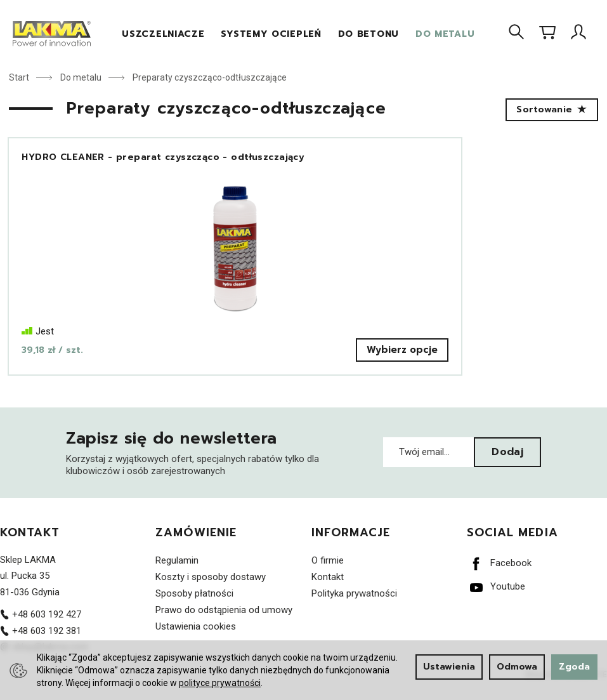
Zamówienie (196, 546)
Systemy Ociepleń (271, 34)
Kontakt (30, 546)
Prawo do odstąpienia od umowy (224, 623)
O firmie (328, 573)
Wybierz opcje (145, 362)
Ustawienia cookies (196, 639)
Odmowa (517, 667)
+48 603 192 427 (41, 627)
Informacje (351, 546)
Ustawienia (449, 667)
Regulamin (177, 573)
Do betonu (369, 34)
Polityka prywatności (354, 606)
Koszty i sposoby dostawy (211, 590)
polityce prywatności (220, 683)
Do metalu (445, 34)
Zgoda (574, 667)
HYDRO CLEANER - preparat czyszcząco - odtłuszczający (91, 163)
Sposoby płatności (194, 606)
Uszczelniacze (163, 34)
